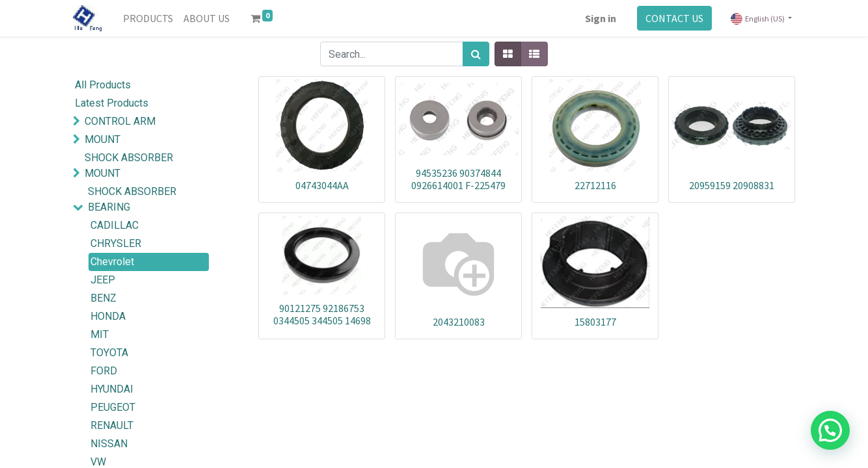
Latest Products (112, 103)
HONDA (108, 316)
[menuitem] (148, 18)
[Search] (476, 54)
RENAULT (112, 425)
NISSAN (109, 444)
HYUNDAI (112, 389)
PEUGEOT (113, 407)
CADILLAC (115, 225)
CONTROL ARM (120, 121)
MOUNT (102, 139)
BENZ (103, 298)
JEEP (103, 280)
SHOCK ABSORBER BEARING (132, 199)
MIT (100, 334)
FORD (104, 371)
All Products (103, 85)
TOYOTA (109, 353)
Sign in (601, 18)
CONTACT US (674, 18)
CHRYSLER (116, 243)
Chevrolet (112, 262)
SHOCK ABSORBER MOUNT (129, 165)
